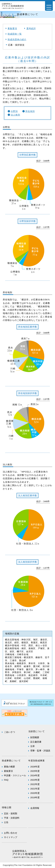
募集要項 (12, 28)
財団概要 (35, 737)
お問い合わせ (11, 833)
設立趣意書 (36, 742)
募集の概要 (9, 767)
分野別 (14, 111)
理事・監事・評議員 (40, 751)
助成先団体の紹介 (17, 39)
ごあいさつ (9, 732)
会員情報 (35, 808)
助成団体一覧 (15, 34)
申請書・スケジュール (15, 775)
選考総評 (31, 28)
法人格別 (15, 115)
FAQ (6, 780)
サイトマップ (11, 837)
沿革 (33, 746)
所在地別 (30, 111)
